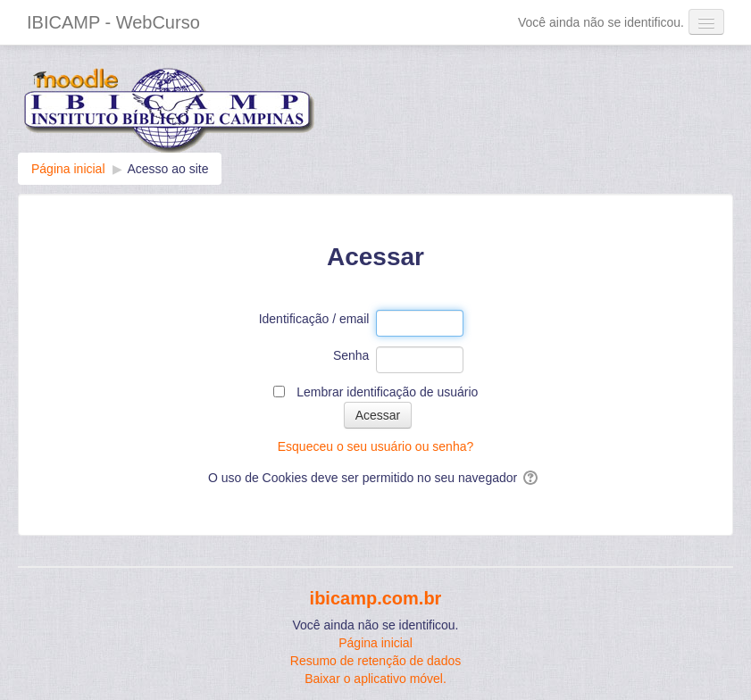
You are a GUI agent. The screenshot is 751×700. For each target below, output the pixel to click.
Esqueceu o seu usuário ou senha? (376, 446)
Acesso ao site (167, 169)
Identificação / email (314, 319)
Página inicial (375, 643)
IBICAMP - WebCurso (113, 22)
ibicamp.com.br (376, 598)
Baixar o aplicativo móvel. (375, 679)
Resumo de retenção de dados (375, 661)
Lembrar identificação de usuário (387, 392)
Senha (351, 355)
